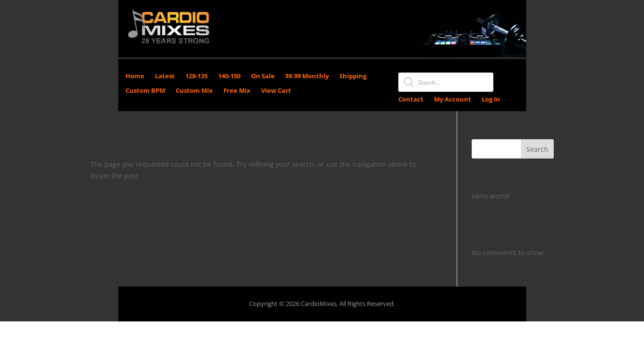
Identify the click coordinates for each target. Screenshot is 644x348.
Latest (165, 76)
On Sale (263, 76)
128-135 (196, 76)
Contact (411, 100)
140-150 (229, 76)
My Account (453, 100)
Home (135, 76)
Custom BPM (145, 91)
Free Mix (237, 91)
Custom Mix (194, 91)
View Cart (276, 91)
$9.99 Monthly (307, 76)
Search (537, 149)
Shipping (353, 76)
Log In (491, 100)
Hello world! (491, 196)
